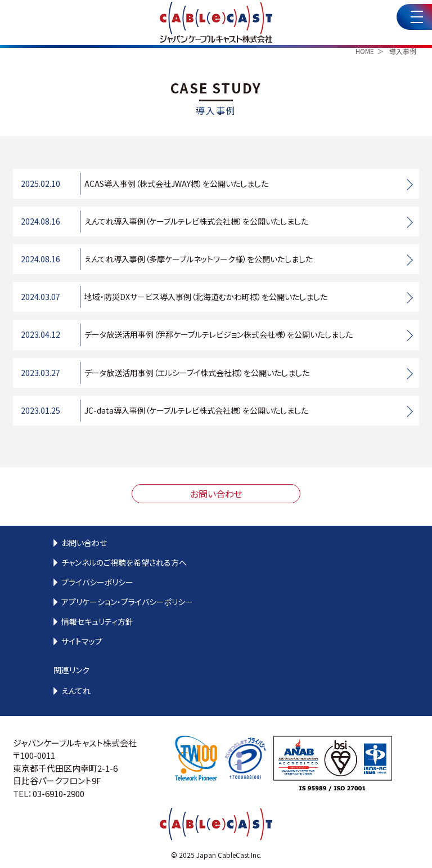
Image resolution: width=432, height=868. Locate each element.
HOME (365, 51)
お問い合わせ (216, 494)
